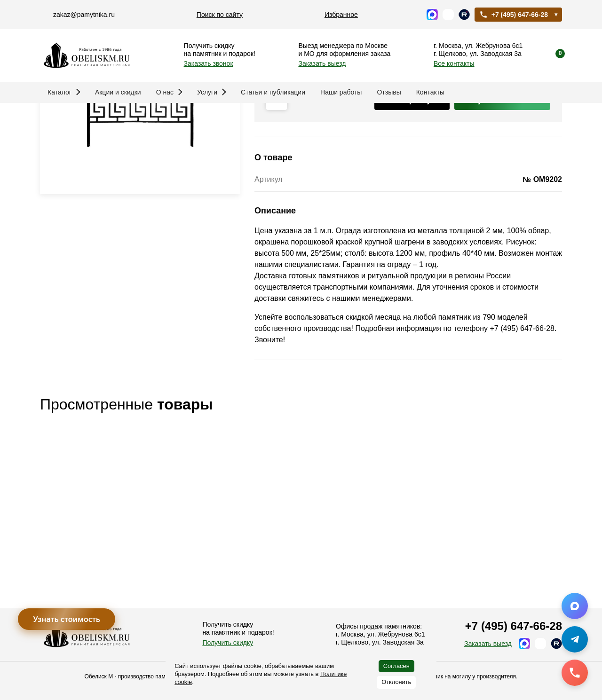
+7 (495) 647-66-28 (514, 15)
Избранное (341, 15)
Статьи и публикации (273, 92)
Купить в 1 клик (502, 203)
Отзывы (389, 92)
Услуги (212, 92)
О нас (169, 92)
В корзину (412, 203)
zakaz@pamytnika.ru (84, 15)
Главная (54, 118)
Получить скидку (228, 643)
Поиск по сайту (220, 15)
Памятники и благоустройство (129, 118)
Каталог (64, 92)
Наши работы (341, 92)
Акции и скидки (118, 92)
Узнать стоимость (67, 619)
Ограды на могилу (222, 118)
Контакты (430, 92)
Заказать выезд (322, 63)
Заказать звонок (209, 63)
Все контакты (454, 63)
